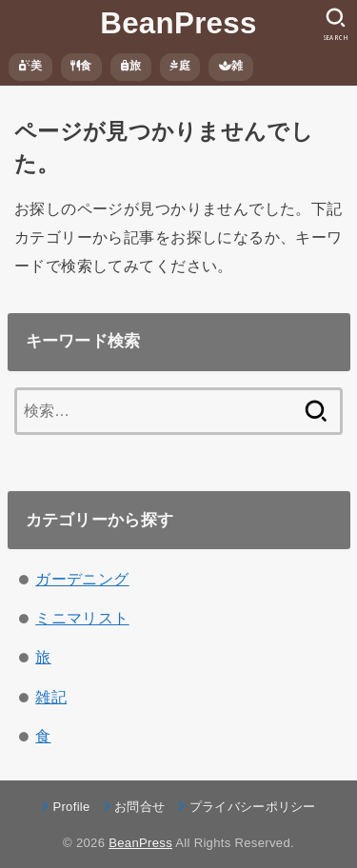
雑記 (51, 697)
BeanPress (178, 23)
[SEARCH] (336, 25)
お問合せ (139, 807)
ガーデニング (82, 579)
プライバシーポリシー (253, 807)
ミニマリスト (82, 618)
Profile (71, 807)
